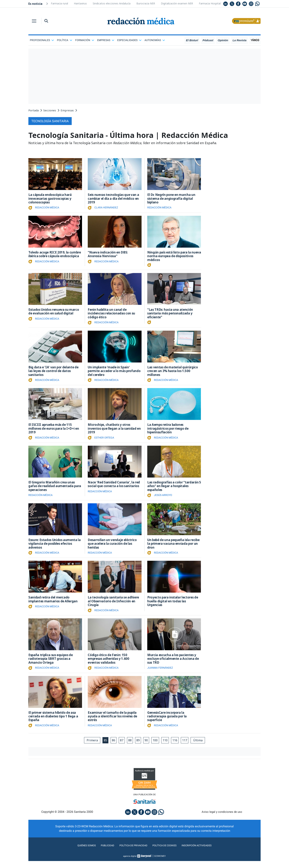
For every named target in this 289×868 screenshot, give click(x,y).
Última (202, 747)
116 (177, 747)
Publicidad (102, 852)
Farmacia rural (59, 3)
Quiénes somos (79, 852)
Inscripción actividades (203, 852)
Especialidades (129, 40)
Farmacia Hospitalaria (212, 3)
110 (167, 747)
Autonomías (155, 40)
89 (138, 747)
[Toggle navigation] (34, 21)
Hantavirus (80, 3)
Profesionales (42, 40)
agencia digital (130, 863)
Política (65, 40)
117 (188, 747)
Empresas (106, 40)
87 (120, 747)
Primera (88, 747)
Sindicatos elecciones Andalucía (112, 3)
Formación (85, 40)
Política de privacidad (131, 852)
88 (129, 747)
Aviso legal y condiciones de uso (222, 819)
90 (147, 747)
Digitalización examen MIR (177, 3)
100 (156, 747)
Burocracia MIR (146, 3)
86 (111, 747)
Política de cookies (167, 852)
